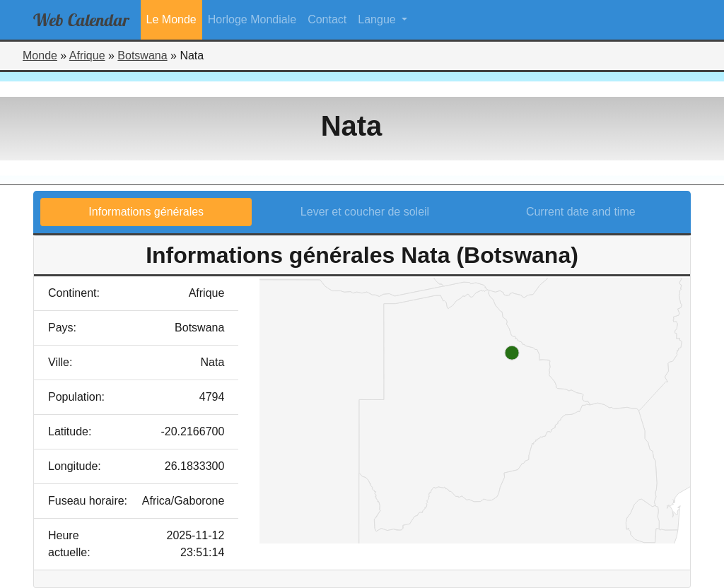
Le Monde (171, 19)
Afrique (87, 55)
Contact (327, 19)
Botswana (142, 55)
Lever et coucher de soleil (365, 212)
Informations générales (146, 212)
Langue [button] (378, 19)
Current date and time (581, 212)
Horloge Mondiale (252, 19)
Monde (40, 55)
